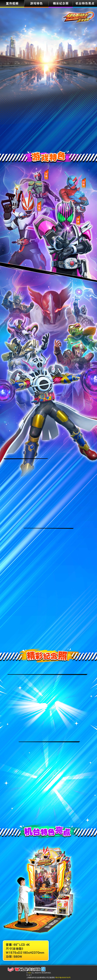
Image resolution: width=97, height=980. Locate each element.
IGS (30, 973)
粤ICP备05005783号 (63, 978)
